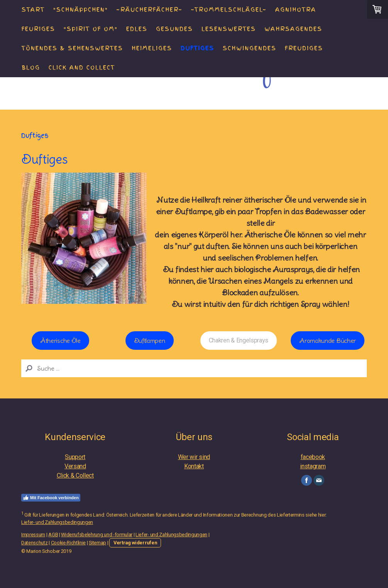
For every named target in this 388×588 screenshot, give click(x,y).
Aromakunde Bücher (328, 341)
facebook (313, 457)
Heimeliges (152, 48)
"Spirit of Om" (91, 29)
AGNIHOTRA (296, 10)
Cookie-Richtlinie (69, 543)
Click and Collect (82, 68)
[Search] (194, 368)
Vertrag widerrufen (135, 543)
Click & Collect (75, 475)
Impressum (33, 535)
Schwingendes (250, 48)
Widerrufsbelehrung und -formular (97, 535)
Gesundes (175, 29)
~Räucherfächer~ (150, 10)
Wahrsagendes (293, 29)
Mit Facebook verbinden (51, 498)
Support (75, 457)
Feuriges (38, 29)
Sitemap (97, 543)
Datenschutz (34, 543)
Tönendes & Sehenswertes (72, 48)
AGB (53, 535)
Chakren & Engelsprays (239, 340)
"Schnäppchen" (81, 10)
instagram (313, 466)
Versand (75, 466)
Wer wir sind (194, 457)
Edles (137, 29)
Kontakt (194, 466)
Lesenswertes (229, 29)
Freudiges (304, 48)
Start (33, 10)
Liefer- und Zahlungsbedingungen (57, 522)
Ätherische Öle (60, 341)
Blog (31, 68)
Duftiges (197, 48)
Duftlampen (150, 341)
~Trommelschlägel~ (229, 10)
